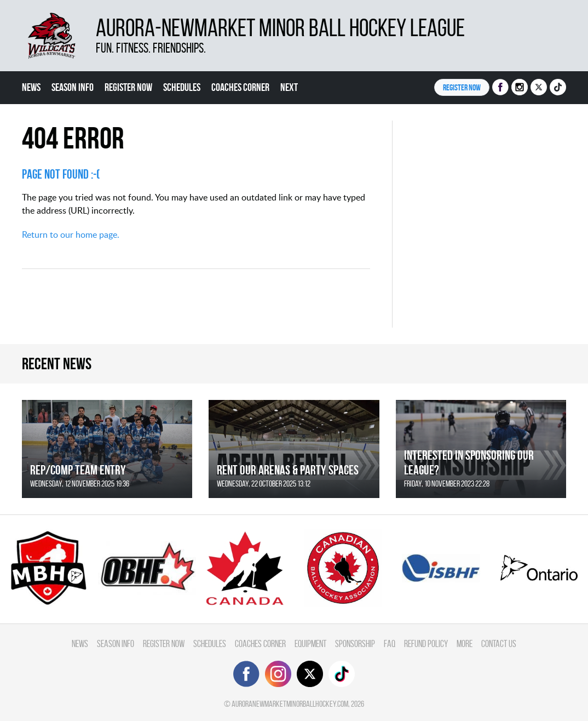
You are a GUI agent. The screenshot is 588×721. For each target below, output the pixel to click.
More (465, 643)
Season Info (73, 87)
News (31, 87)
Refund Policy (426, 643)
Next (289, 87)
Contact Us (499, 643)
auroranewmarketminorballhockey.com (290, 704)
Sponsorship (355, 643)
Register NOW (462, 87)
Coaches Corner (240, 87)
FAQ (390, 643)
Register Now (128, 87)
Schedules (182, 87)
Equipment (310, 643)
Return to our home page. (71, 234)
